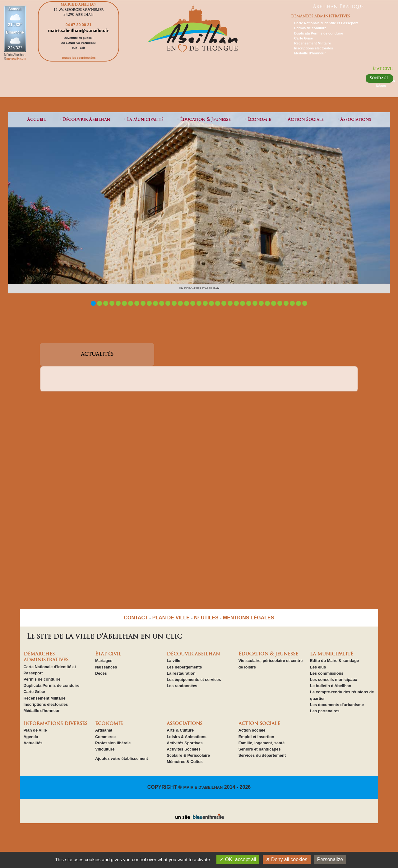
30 (274, 303)
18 (199, 303)
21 (218, 303)
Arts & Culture (180, 730)
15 (180, 303)
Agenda (31, 737)
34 (298, 303)
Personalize (330, 859)
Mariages (104, 661)
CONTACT (136, 618)
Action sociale (252, 730)
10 (149, 303)
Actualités (33, 743)
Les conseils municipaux (333, 680)
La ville (173, 661)
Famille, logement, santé (262, 743)
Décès (381, 86)
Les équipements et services (194, 680)
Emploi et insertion (256, 737)
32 (286, 303)
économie (259, 120)
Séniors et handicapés (260, 749)
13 (168, 303)
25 (243, 303)
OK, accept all (238, 859)
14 (174, 303)
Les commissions (327, 673)
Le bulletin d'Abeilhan (331, 686)
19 (205, 303)
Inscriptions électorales (314, 48)
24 (236, 303)
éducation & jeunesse (205, 120)
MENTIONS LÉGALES (248, 618)
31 (280, 303)
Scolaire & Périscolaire (188, 755)
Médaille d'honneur (310, 53)
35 (305, 303)
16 (187, 303)
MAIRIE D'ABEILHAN (203, 787)
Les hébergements (184, 667)
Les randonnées (182, 686)
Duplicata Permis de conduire (319, 33)
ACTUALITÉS (97, 355)
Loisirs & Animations (187, 737)
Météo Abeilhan (15, 55)
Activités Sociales (184, 749)
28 (261, 303)
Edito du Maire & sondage (334, 661)
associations (356, 120)
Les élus (318, 667)
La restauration (181, 673)
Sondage (379, 78)
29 (267, 303)
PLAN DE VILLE (171, 618)
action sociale (305, 120)
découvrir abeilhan (86, 120)
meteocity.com (16, 59)
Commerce (105, 737)
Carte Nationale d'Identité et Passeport (326, 23)
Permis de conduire (310, 28)
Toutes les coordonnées (79, 58)
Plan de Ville (35, 730)
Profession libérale (113, 743)
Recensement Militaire (312, 43)
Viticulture (105, 749)
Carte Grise (303, 38)
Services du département (262, 755)
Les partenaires (325, 711)
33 (292, 303)
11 (155, 303)
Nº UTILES (206, 618)
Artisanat (104, 730)
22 (224, 303)
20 (211, 303)
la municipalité (145, 120)
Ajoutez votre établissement (122, 758)
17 (193, 303)
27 (255, 303)
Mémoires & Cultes (185, 762)
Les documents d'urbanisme (337, 705)
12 (162, 303)
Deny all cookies (287, 859)
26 (249, 303)
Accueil (36, 120)
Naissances (106, 667)
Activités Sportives (185, 743)
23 (230, 303)
